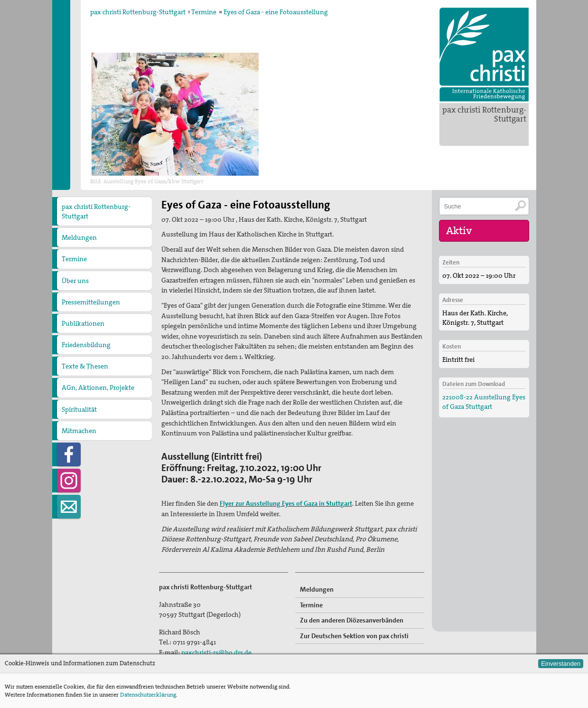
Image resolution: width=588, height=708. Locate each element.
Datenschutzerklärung (148, 695)
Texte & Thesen (85, 366)
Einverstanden (561, 664)
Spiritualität (79, 409)
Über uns (75, 281)
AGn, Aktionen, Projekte (98, 387)
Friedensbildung (86, 345)
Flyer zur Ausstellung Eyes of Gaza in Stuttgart (286, 503)
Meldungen (79, 237)
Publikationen (83, 323)
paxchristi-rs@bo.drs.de (216, 652)
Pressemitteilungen (91, 302)
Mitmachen (79, 431)
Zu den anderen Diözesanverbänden (352, 620)
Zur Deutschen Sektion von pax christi (354, 636)
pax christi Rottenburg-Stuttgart (484, 114)
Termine (204, 12)
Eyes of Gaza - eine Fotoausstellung (276, 12)
